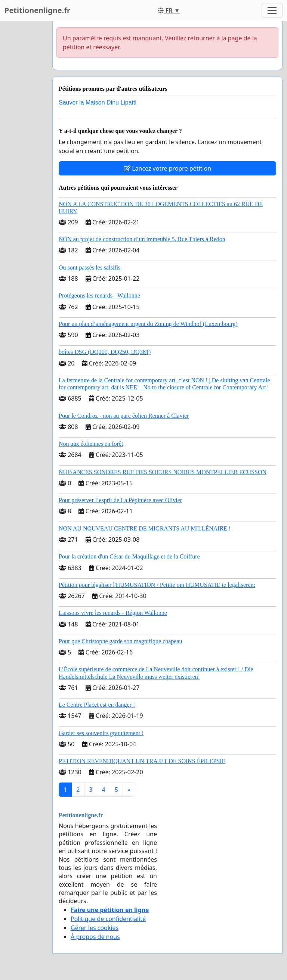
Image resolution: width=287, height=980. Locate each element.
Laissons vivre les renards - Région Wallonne (113, 613)
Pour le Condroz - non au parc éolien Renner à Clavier (124, 416)
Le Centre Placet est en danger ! (97, 705)
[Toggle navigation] (272, 10)
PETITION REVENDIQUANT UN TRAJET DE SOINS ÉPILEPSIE (142, 761)
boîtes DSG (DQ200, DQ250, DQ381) (105, 352)
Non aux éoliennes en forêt (91, 444)
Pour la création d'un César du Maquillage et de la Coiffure (129, 556)
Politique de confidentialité (108, 919)
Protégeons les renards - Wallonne (99, 295)
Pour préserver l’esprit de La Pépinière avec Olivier (120, 500)
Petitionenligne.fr (37, 10)
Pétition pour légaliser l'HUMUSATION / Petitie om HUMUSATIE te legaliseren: (157, 585)
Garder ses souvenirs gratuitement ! (101, 733)
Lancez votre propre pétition (167, 168)
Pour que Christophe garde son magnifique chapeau (121, 641)
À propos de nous (95, 937)
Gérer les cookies (95, 928)
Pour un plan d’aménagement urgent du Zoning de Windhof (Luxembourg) (148, 324)
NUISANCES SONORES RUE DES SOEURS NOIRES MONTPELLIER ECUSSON (163, 472)
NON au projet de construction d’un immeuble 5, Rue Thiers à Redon (142, 239)
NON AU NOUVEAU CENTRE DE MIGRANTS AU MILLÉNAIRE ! (145, 528)
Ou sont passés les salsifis (90, 267)
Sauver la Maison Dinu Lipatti (98, 102)
